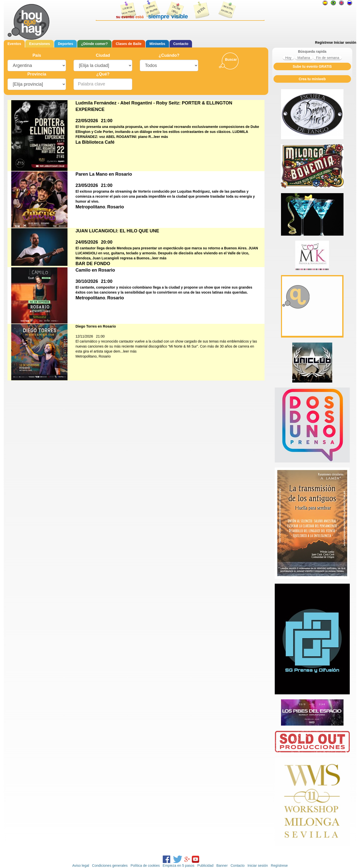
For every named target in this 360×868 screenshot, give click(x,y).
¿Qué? (103, 74)
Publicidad (205, 866)
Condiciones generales (110, 866)
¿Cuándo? (169, 55)
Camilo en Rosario (95, 270)
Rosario (116, 207)
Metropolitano (90, 207)
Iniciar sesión (345, 42)
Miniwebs (157, 44)
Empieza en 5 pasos (179, 866)
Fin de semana (328, 58)
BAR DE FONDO (93, 264)
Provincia (37, 74)
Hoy (288, 58)
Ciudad (103, 55)
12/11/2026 (84, 336)
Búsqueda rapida (312, 51)
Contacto (181, 44)
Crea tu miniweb (312, 79)
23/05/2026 (87, 185)
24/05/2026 (87, 242)
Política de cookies (145, 866)
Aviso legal (81, 866)
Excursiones (39, 44)
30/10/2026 (87, 281)
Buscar (231, 59)
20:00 (107, 242)
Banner (222, 866)
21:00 (107, 121)
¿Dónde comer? (94, 44)
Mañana (304, 58)
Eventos (14, 44)
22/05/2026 (87, 121)
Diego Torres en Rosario (96, 326)
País (37, 55)
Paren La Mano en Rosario (104, 174)
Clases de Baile (129, 44)
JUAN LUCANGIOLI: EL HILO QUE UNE (117, 231)
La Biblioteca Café (95, 142)
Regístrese (324, 42)
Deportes (66, 44)
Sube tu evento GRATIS (312, 66)
